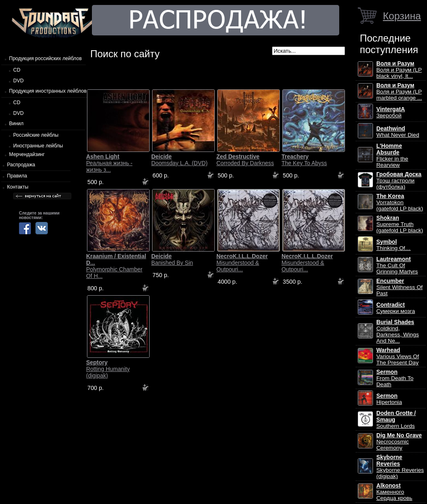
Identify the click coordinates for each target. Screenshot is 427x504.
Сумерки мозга (396, 308)
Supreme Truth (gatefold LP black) (400, 224)
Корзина (402, 16)
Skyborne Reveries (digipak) (400, 467)
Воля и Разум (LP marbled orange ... (399, 92)
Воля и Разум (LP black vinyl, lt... (399, 70)
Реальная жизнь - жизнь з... (109, 163)
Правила (17, 176)
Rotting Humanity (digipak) (108, 369)
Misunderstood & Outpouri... (242, 263)
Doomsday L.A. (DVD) (179, 160)
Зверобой (391, 112)
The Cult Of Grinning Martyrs (397, 265)
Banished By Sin (172, 259)
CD (17, 70)
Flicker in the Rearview (392, 155)
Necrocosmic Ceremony (399, 442)
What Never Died (398, 132)
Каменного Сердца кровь (394, 492)
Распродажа (21, 165)
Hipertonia (389, 399)
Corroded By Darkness (245, 160)
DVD (18, 81)
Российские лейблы (36, 135)
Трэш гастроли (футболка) (399, 181)
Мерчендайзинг (27, 154)
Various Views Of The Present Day (398, 356)
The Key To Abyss (304, 160)
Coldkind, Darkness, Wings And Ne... (398, 331)
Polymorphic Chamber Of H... (116, 266)
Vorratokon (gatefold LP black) (400, 202)
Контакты (18, 187)
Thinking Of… (394, 245)
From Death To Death (395, 378)
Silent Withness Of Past (399, 287)
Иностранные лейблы (38, 146)
